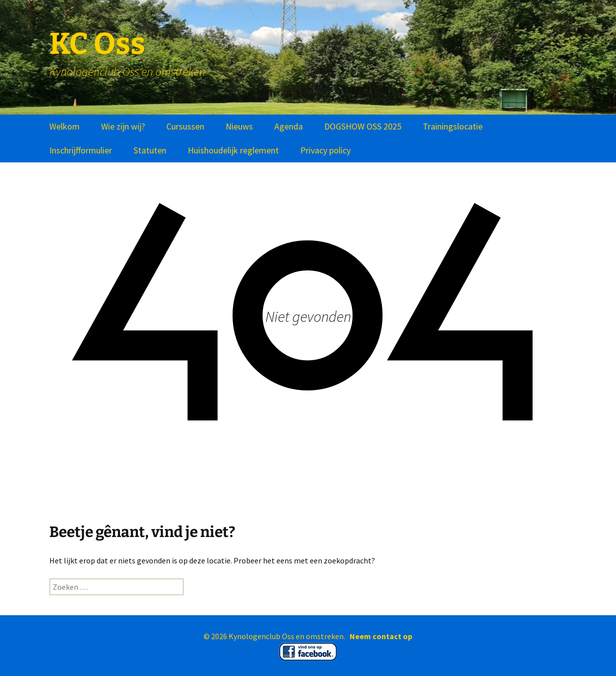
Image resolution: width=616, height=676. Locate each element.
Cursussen (185, 126)
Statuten (150, 150)
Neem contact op (381, 636)
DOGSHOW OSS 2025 (363, 126)
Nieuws (239, 126)
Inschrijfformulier (81, 150)
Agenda (289, 126)
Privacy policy (325, 150)
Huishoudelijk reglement (233, 150)
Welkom (64, 126)
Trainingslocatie (453, 126)
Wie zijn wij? (123, 126)
